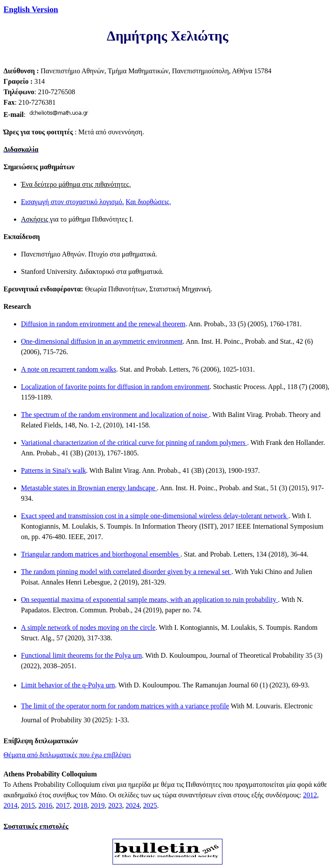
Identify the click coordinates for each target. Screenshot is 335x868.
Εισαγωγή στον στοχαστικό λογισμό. (72, 202)
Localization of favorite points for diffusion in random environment (115, 387)
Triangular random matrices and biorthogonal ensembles (101, 554)
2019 (98, 805)
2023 (115, 805)
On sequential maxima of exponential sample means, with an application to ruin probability (149, 600)
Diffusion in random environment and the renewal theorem (103, 324)
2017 (63, 805)
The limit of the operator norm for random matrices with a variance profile (125, 706)
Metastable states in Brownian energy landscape (89, 488)
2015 (28, 805)
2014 (10, 805)
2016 (45, 805)
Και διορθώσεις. (148, 202)
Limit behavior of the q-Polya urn (68, 685)
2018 (80, 805)
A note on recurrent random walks (68, 369)
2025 (150, 805)
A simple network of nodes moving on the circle (88, 627)
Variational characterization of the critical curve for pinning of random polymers (134, 443)
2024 (133, 805)
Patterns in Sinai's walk (53, 470)
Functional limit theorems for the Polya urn (81, 655)
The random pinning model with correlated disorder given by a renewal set (126, 572)
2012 (310, 795)
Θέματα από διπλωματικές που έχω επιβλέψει (67, 755)
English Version (31, 9)
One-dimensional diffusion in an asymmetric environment (102, 341)
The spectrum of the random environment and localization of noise (115, 415)
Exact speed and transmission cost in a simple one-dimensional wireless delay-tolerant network (155, 516)
